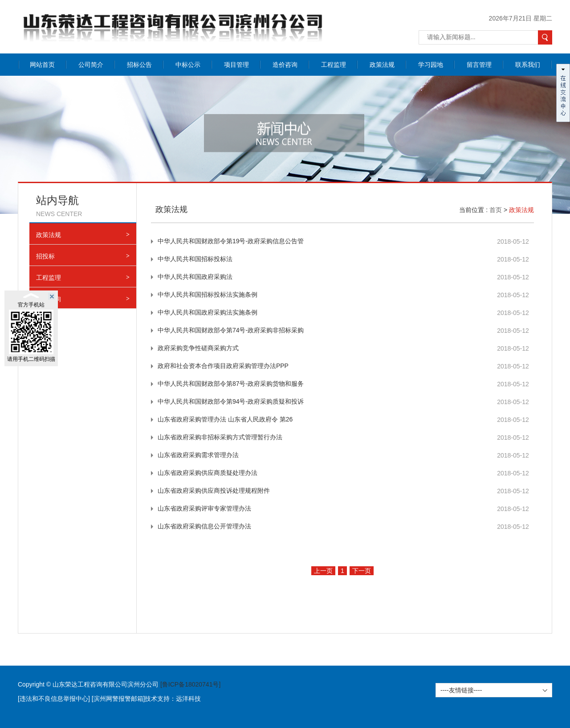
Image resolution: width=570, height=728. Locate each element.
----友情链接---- (461, 690)
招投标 (83, 256)
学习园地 (431, 65)
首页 (496, 210)
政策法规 (382, 65)
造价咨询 (285, 65)
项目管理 (236, 65)
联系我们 (528, 65)
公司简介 (91, 65)
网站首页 (42, 65)
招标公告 (139, 65)
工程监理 (334, 65)
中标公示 (188, 65)
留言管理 (479, 65)
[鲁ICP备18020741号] (190, 684)
